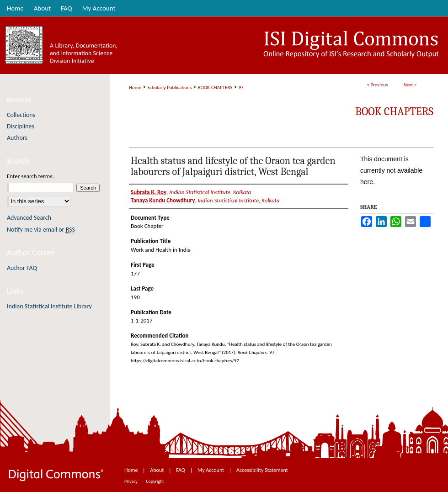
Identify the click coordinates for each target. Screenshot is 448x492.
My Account (211, 470)
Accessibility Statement (262, 470)
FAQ (181, 470)
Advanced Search (29, 218)
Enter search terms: (30, 176)
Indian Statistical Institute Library (49, 306)
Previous (379, 85)
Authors (17, 138)
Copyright (155, 481)
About (157, 470)
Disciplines (21, 126)
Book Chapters (394, 111)
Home (135, 87)
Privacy (131, 481)
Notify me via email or (41, 230)
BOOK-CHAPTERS (215, 87)
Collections (21, 115)
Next (408, 85)
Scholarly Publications (169, 87)
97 (241, 87)
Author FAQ (22, 268)
